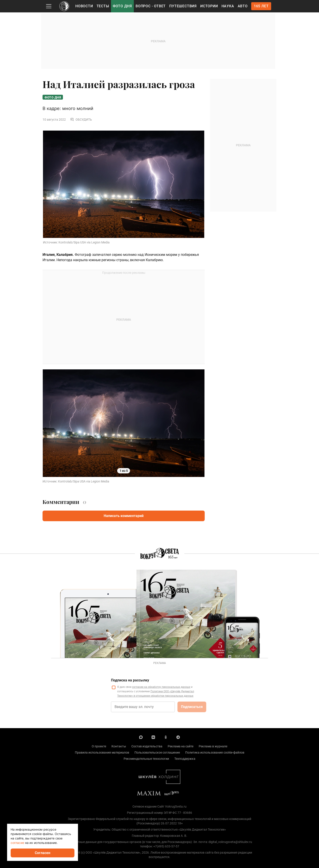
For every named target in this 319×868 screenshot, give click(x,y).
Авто (243, 6)
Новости (84, 6)
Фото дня (122, 6)
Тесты (103, 6)
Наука (228, 6)
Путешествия (183, 6)
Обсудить (81, 120)
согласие (17, 843)
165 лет (261, 6)
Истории (209, 6)
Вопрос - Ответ (151, 6)
